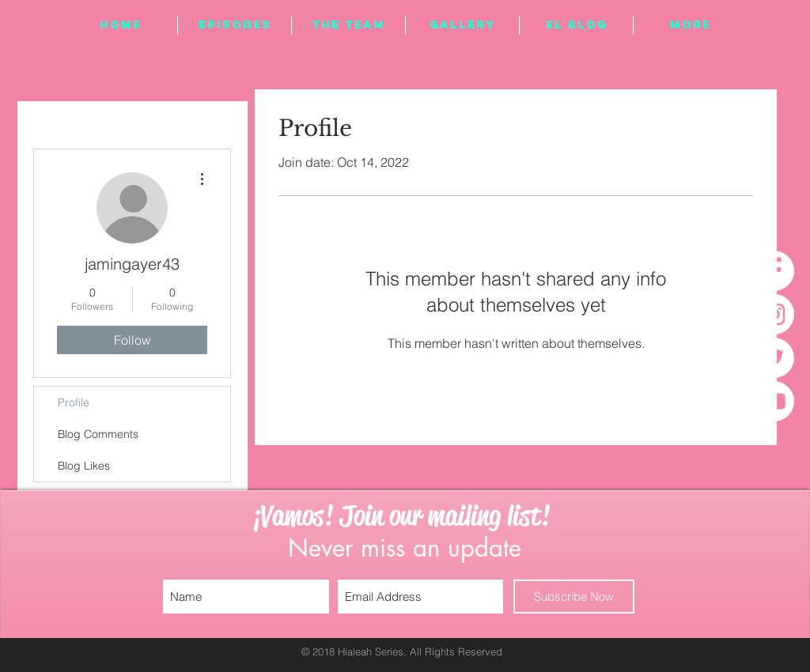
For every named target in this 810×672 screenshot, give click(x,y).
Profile (74, 402)
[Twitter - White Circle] (774, 358)
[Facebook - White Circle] (774, 271)
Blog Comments (98, 434)
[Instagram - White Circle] (774, 314)
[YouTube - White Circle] (774, 401)
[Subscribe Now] (574, 596)
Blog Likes (84, 466)
